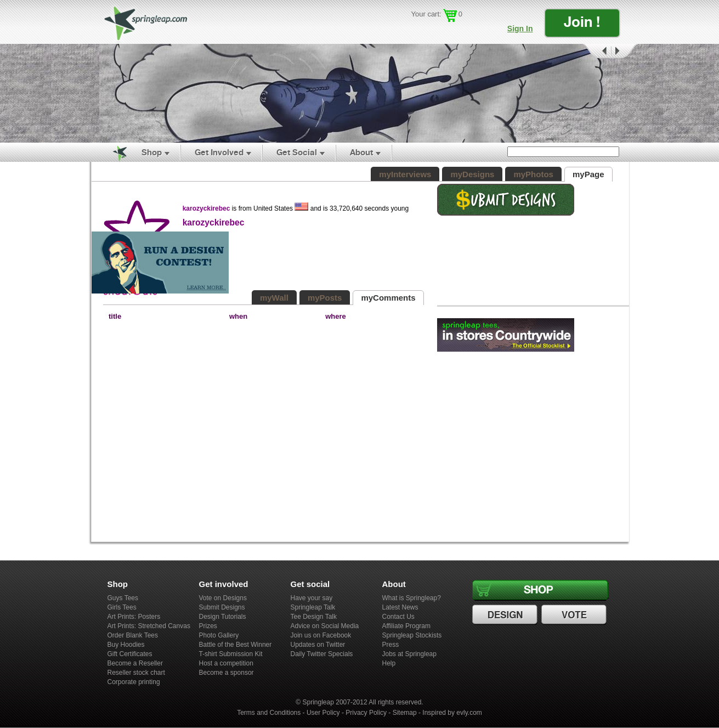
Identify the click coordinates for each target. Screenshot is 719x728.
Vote (575, 615)
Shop (152, 152)
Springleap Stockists (412, 635)
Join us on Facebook (321, 635)
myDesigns (472, 174)
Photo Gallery (219, 635)
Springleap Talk (313, 607)
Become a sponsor (227, 673)
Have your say (312, 598)
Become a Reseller (135, 663)
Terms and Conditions (269, 713)
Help (389, 663)
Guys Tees (123, 598)
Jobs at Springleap (409, 654)
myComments (388, 298)
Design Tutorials (223, 617)
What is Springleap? (412, 598)
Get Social (297, 152)
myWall (274, 298)
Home (114, 153)
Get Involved (219, 152)
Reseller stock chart (136, 673)
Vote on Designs (223, 598)
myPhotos (533, 174)
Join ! (582, 22)
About (361, 152)
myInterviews (405, 174)
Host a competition (226, 663)
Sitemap (405, 713)
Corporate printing (134, 682)
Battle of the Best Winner (236, 645)
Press (391, 645)
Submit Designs (222, 607)
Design (506, 615)
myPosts (325, 298)
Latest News (400, 607)
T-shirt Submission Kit (231, 654)
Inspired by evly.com (452, 713)
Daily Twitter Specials (322, 654)
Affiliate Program (406, 626)
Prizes (208, 626)
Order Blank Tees (133, 635)
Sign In (520, 29)
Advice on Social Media (325, 626)
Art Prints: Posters (134, 617)
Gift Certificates (130, 654)
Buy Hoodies (126, 645)
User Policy (323, 713)
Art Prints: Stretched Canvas (149, 626)
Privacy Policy (366, 713)
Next (625, 51)
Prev (596, 51)
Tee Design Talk (314, 617)
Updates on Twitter (318, 645)
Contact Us (398, 617)
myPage (588, 174)
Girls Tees (122, 607)
